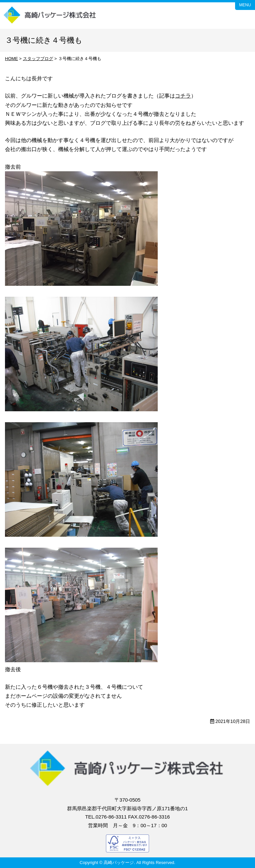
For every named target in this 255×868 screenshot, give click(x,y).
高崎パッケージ (50, 16)
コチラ (183, 96)
